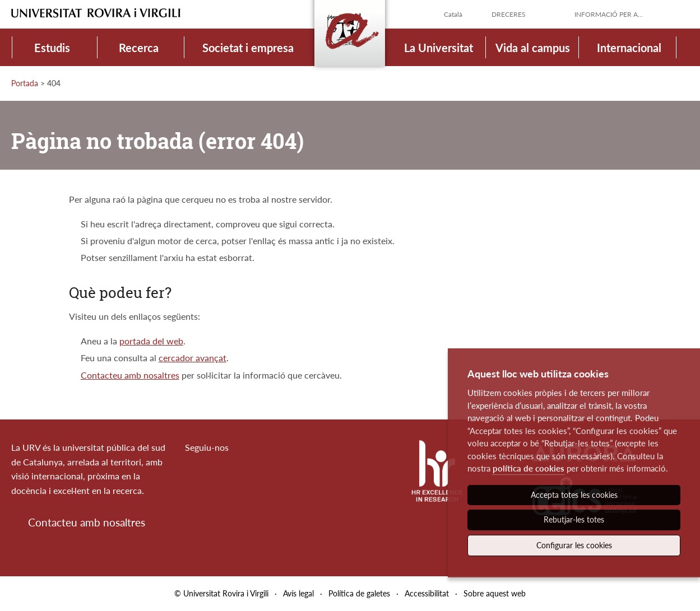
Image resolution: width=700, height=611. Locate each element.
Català (453, 14)
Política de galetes (359, 593)
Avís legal (298, 593)
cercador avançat (193, 358)
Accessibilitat (427, 593)
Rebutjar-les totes (574, 519)
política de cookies (529, 468)
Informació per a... (609, 14)
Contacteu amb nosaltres (130, 375)
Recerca (139, 48)
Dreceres (509, 14)
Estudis (52, 48)
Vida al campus (533, 48)
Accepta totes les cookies (574, 495)
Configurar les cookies (574, 545)
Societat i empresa (248, 48)
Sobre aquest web (495, 593)
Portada (25, 83)
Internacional (629, 48)
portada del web (151, 341)
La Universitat (439, 48)
